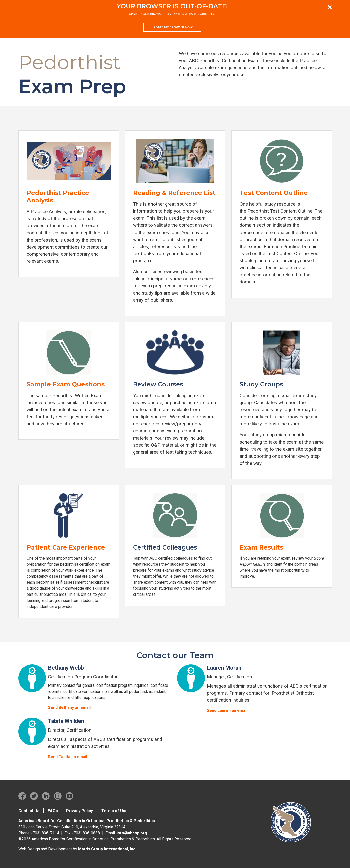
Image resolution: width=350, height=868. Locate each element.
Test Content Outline (274, 193)
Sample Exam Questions (66, 384)
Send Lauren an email (227, 711)
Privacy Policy (80, 811)
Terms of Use (114, 811)
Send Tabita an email (68, 757)
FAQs (53, 811)
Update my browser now (172, 27)
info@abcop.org (132, 833)
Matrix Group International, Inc (107, 849)
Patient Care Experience (66, 547)
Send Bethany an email (69, 707)
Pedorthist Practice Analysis (58, 196)
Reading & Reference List (174, 193)
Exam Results (261, 547)
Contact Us (29, 811)
